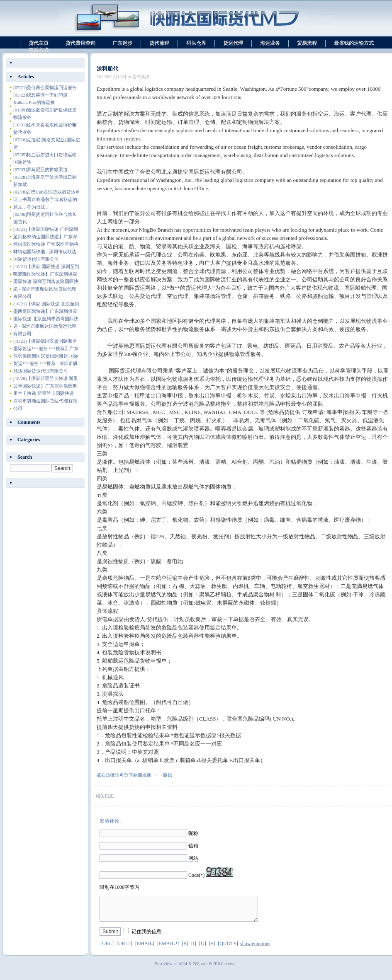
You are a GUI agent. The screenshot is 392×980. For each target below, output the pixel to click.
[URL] (107, 949)
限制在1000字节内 (119, 887)
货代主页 (39, 43)
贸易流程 (307, 43)
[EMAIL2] (168, 949)
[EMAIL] (145, 949)
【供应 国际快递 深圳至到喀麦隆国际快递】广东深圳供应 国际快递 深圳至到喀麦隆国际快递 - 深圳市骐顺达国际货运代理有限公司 (46, 281)
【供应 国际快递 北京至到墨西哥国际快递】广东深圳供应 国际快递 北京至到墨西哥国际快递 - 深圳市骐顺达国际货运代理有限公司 (46, 319)
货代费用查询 (80, 43)
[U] (203, 949)
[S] (212, 949)
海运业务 (270, 43)
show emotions (255, 949)
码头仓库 (196, 43)
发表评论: (110, 821)
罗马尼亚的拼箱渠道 (40, 169)
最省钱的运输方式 (354, 43)
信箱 (193, 846)
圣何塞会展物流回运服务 (45, 87)
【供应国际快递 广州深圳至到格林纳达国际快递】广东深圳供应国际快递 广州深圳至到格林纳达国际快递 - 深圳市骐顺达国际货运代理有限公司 (46, 244)
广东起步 (122, 43)
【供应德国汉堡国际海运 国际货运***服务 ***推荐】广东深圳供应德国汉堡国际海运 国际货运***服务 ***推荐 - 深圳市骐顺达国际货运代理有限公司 (46, 356)
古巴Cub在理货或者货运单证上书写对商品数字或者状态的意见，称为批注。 (47, 199)
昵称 (193, 833)
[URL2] (124, 949)
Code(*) (196, 875)
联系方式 (39, 50)
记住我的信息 (146, 936)
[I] (194, 949)
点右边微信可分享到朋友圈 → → (130, 775)
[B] (185, 949)
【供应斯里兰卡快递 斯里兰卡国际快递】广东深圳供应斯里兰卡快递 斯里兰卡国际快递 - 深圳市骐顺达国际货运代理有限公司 (46, 393)
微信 (168, 775)
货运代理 (233, 43)
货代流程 (159, 43)
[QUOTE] (228, 949)
